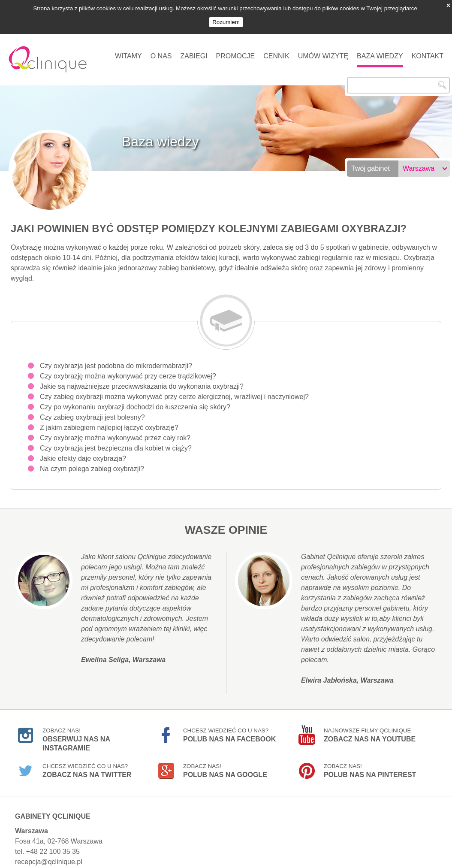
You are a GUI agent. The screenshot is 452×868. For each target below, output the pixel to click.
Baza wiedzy (380, 51)
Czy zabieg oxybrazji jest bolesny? (92, 412)
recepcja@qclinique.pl (49, 857)
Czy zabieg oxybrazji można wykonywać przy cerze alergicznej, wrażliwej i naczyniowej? (174, 392)
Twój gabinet (371, 163)
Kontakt (428, 51)
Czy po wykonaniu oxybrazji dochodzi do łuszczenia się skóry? (135, 402)
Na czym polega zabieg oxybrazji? (92, 464)
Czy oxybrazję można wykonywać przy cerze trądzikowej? (128, 371)
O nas (161, 51)
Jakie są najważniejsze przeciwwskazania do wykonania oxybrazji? (142, 381)
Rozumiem (226, 22)
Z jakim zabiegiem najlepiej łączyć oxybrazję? (109, 422)
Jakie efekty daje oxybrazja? (83, 453)
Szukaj (442, 80)
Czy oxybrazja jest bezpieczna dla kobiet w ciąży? (116, 443)
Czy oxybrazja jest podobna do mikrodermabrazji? (116, 361)
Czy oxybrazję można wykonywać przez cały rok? (115, 433)
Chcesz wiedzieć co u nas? (229, 730)
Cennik (276, 51)
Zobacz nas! (76, 731)
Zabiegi (194, 51)
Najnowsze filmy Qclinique (370, 730)
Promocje (236, 51)
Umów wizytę (323, 51)
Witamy (128, 51)
